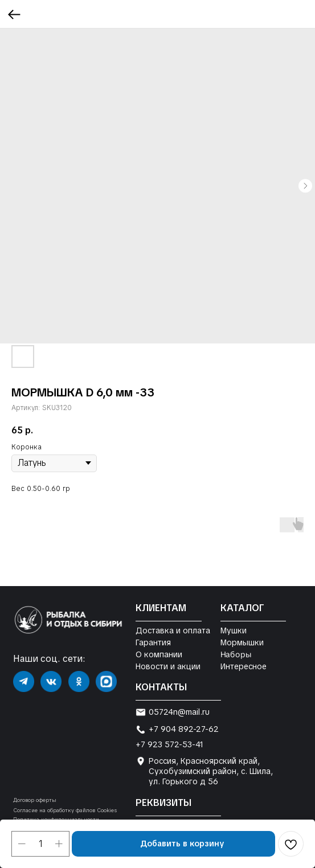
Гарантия (153, 642)
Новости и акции (168, 666)
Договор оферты (35, 800)
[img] (24, 681)
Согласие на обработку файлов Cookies (65, 810)
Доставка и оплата (173, 630)
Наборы (236, 655)
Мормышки (242, 642)
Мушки (234, 630)
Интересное (244, 666)
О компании (159, 654)
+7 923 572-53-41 (169, 744)
